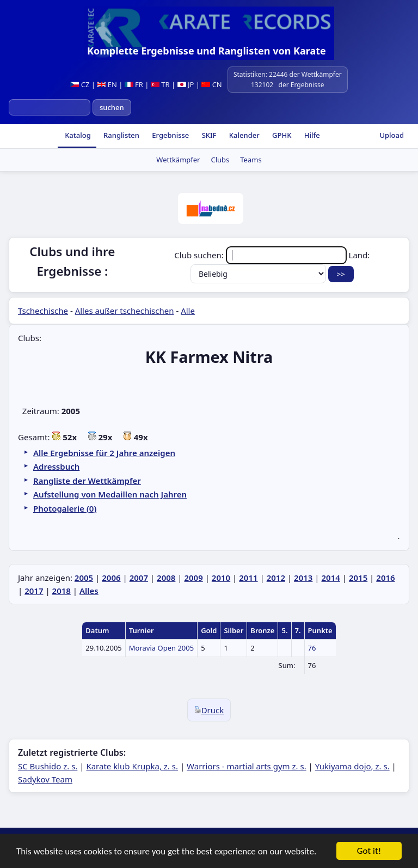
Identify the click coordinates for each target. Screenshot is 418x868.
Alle (188, 311)
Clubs (220, 160)
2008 (166, 578)
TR (160, 84)
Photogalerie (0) (65, 508)
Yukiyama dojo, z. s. (352, 766)
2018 (62, 591)
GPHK (281, 135)
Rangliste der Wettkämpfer (87, 481)
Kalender (243, 135)
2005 (84, 578)
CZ (80, 84)
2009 (193, 578)
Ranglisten (121, 135)
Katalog (77, 135)
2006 (111, 578)
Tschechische (43, 311)
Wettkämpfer (178, 160)
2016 (385, 578)
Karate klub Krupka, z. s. (132, 766)
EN (107, 84)
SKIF (208, 135)
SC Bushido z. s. (48, 766)
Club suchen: (261, 255)
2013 (303, 578)
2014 (330, 578)
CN (211, 84)
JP (186, 84)
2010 (221, 578)
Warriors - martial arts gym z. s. (247, 766)
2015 (358, 578)
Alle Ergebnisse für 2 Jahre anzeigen (104, 453)
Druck (209, 710)
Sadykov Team (45, 779)
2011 (248, 578)
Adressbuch (56, 466)
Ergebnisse (170, 135)
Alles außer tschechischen (125, 311)
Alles (89, 591)
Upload (392, 135)
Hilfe (311, 135)
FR (134, 84)
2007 (139, 578)
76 (312, 648)
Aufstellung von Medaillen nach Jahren (110, 494)
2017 (34, 591)
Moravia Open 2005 (161, 648)
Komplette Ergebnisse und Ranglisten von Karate (207, 51)
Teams (251, 160)
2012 (276, 578)
